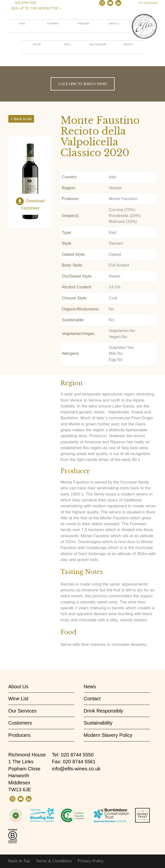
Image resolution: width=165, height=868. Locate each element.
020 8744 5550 (24, 3)
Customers (53, 24)
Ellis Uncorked (98, 44)
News (67, 44)
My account (148, 3)
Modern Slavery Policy (108, 735)
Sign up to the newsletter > (36, 8)
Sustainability (98, 723)
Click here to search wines (83, 84)
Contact (128, 44)
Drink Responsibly (103, 711)
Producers (83, 24)
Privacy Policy (91, 861)
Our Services (23, 711)
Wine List (18, 699)
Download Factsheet (33, 204)
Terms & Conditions (54, 861)
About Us (18, 687)
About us (114, 24)
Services (37, 44)
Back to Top (19, 861)
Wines (22, 24)
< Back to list (21, 119)
